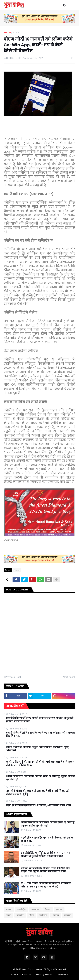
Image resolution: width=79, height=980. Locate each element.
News (16, 33)
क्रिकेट (48, 910)
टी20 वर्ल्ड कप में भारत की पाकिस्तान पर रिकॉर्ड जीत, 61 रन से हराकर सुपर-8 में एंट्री (46, 885)
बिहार (31, 915)
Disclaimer (62, 975)
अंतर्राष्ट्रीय (21, 910)
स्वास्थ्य (67, 915)
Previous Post (13, 677)
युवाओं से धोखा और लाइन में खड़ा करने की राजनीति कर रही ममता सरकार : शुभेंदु (38, 793)
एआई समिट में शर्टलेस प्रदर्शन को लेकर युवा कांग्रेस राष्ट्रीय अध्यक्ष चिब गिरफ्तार (40, 734)
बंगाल (9, 915)
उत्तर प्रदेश (35, 910)
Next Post (68, 677)
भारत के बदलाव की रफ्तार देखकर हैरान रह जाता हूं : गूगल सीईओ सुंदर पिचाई (40, 778)
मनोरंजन (43, 915)
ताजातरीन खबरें (15, 706)
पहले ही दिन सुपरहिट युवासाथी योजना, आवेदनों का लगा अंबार (39, 805)
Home (7, 33)
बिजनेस (20, 915)
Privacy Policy (44, 975)
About (14, 975)
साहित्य (56, 915)
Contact (27, 975)
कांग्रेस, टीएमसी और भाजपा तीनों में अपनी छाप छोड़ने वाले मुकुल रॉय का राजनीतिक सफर (40, 764)
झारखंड (59, 910)
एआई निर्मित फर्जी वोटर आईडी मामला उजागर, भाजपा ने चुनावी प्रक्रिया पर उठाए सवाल (40, 720)
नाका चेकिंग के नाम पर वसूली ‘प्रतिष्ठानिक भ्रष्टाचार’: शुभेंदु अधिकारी (38, 749)
